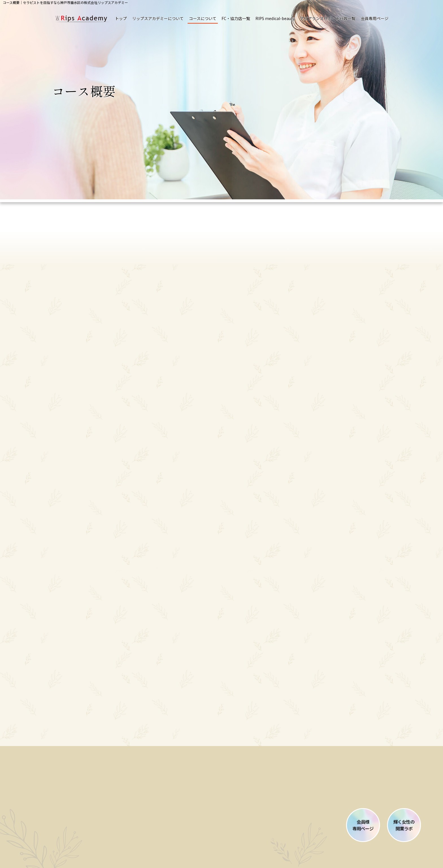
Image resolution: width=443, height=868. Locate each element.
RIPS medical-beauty (275, 18)
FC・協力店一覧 (236, 18)
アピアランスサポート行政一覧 (328, 18)
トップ (121, 18)
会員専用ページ (375, 18)
